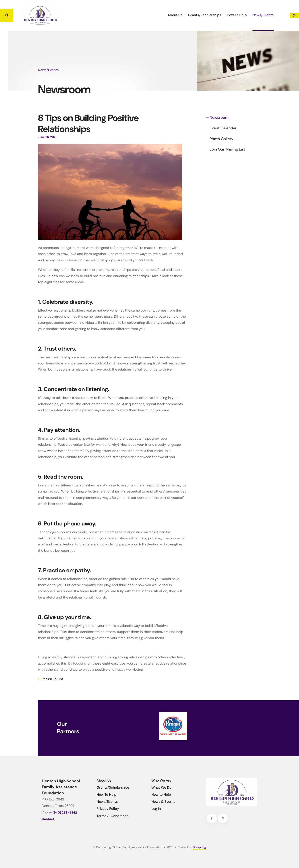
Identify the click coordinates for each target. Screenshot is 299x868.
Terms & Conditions (113, 816)
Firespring (199, 847)
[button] (7, 15)
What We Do (161, 787)
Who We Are (161, 780)
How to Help (161, 795)
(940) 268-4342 (65, 813)
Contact (48, 819)
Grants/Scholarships (180, 15)
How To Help (212, 15)
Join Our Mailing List (227, 149)
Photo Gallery (221, 139)
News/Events (238, 15)
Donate (282, 15)
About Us (150, 15)
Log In (156, 809)
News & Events (163, 802)
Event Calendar (223, 128)
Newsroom (219, 118)
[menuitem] (150, 15)
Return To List (52, 679)
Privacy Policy (108, 809)
